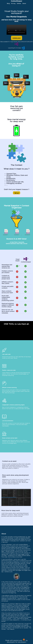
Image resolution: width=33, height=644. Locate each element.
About (24, 4)
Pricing (13, 4)
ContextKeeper (16, 1)
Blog (8, 4)
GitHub (19, 4)
